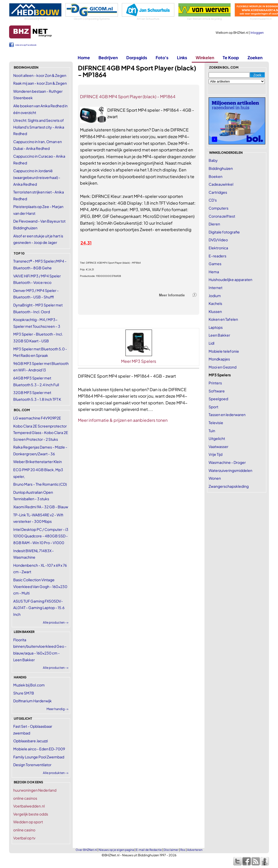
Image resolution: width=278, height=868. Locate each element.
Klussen (215, 311)
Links (182, 58)
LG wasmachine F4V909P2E (37, 418)
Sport (213, 407)
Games (215, 264)
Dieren (214, 224)
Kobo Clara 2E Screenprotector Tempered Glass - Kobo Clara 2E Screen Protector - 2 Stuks (41, 433)
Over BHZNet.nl (86, 850)
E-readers (217, 256)
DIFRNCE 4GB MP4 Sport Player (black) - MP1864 (128, 96)
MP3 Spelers (220, 375)
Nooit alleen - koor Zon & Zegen (40, 75)
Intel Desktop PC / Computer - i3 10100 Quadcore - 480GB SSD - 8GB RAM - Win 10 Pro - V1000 (41, 536)
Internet (216, 288)
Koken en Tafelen (223, 319)
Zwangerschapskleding (229, 486)
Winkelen (205, 58)
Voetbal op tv (24, 838)
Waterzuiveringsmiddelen (230, 470)
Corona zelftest (222, 216)
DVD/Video (218, 240)
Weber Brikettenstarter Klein (38, 462)
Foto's (162, 58)
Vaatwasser (219, 446)
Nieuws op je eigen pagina (116, 850)
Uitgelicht (217, 438)
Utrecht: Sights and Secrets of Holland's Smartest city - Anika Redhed (39, 127)
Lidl (211, 343)
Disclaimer (171, 850)
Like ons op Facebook (26, 45)
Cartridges (218, 192)
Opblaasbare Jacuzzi (31, 741)
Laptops (216, 327)
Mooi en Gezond (223, 367)
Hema (214, 272)
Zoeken (255, 58)
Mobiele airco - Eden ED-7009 (39, 749)
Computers (219, 208)
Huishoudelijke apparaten (230, 279)
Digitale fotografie (224, 232)
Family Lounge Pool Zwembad (39, 757)
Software (217, 391)
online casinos (25, 798)
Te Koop (231, 58)
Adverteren (195, 850)
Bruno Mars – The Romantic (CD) (40, 484)
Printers (215, 383)
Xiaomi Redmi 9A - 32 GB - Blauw (41, 507)
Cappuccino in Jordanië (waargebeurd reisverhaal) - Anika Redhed (37, 177)
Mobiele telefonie (224, 351)
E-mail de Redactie (149, 850)
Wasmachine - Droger (227, 462)
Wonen (215, 478)
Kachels (215, 303)
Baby (213, 160)
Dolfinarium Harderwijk (32, 701)
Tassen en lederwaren (227, 415)
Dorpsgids (137, 58)
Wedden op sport (28, 822)
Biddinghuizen (221, 168)
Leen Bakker (219, 335)
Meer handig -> (58, 709)
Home (84, 58)
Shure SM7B (24, 693)
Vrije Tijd (216, 454)
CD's (213, 200)
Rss (183, 850)
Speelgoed (218, 399)
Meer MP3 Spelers (139, 361)
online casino (24, 830)
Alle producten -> (56, 622)
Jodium (215, 296)
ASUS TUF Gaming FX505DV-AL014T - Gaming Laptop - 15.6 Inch (39, 608)
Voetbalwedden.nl (29, 806)
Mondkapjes (219, 359)
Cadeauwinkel (221, 184)
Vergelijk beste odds (31, 814)
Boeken (216, 176)
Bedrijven (108, 58)
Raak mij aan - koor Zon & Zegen (40, 83)
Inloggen (257, 33)
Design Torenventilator (32, 765)
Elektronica (218, 248)
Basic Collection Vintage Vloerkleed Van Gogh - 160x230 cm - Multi (40, 586)
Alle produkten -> (56, 773)
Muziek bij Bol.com (29, 685)
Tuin (212, 431)
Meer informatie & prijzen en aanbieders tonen (123, 420)
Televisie (216, 423)
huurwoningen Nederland (35, 790)
